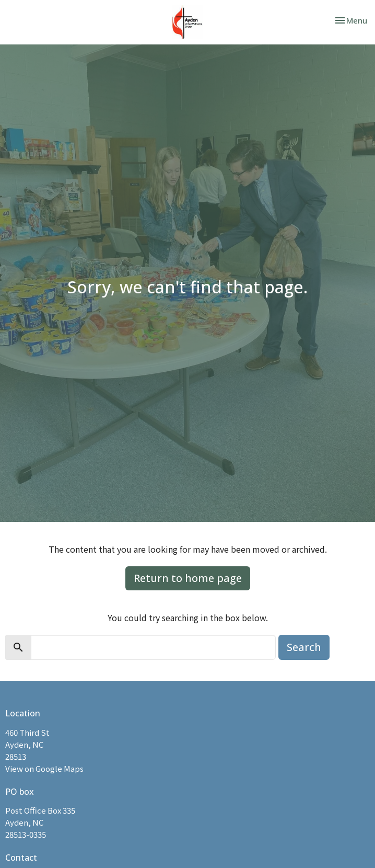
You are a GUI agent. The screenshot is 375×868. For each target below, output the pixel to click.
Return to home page (188, 578)
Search (304, 647)
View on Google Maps (44, 768)
